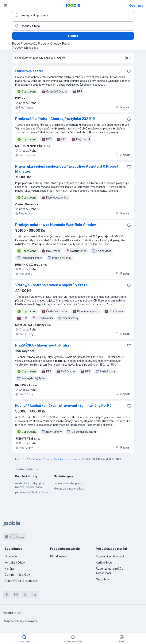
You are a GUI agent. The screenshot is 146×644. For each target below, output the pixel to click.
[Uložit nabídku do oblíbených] (129, 72)
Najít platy (102, 579)
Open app (136, 6)
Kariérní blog (104, 562)
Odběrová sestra (29, 71)
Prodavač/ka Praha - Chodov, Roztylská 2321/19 (55, 119)
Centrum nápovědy (17, 575)
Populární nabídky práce (68, 483)
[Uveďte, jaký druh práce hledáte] (73, 15)
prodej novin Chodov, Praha (31, 492)
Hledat (73, 36)
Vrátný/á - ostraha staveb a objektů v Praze (51, 285)
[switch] (128, 58)
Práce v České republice (21, 581)
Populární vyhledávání (110, 556)
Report (123, 107)
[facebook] (7, 594)
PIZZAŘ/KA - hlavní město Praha (42, 345)
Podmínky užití (13, 613)
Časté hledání (27, 469)
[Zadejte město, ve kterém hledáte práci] (73, 26)
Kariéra (9, 568)
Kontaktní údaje (15, 562)
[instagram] (16, 594)
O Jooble (11, 556)
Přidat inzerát (59, 556)
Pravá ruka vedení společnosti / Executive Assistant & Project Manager (67, 169)
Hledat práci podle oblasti (69, 488)
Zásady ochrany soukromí (20, 621)
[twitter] (25, 594)
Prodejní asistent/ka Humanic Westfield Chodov (56, 225)
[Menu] (5, 5)
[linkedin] (34, 594)
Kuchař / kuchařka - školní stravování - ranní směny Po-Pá (63, 406)
